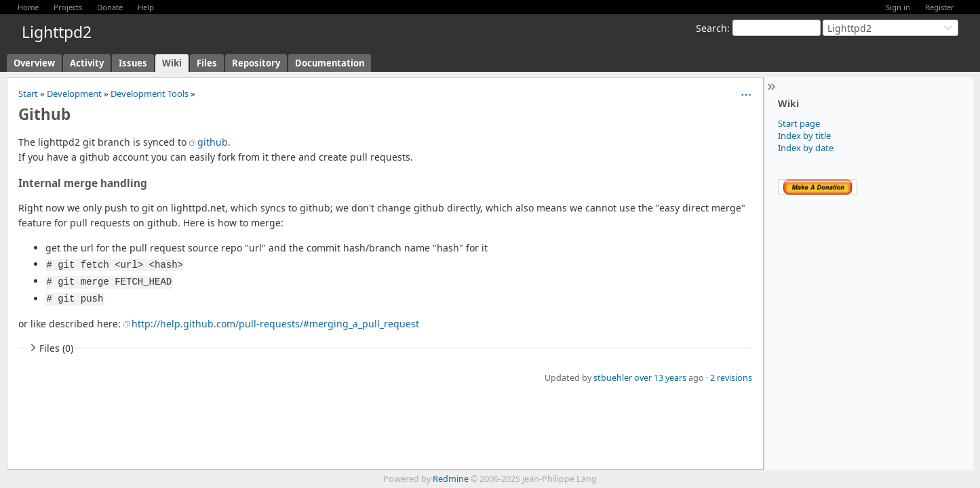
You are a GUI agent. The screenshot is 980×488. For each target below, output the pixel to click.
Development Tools (150, 94)
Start (28, 94)
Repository (256, 63)
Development (74, 94)
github (213, 142)
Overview (34, 63)
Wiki (172, 63)
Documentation (330, 63)
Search (711, 28)
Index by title (804, 136)
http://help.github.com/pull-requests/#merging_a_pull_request (275, 324)
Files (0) (50, 348)
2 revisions (731, 378)
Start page (799, 123)
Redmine (451, 479)
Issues (133, 63)
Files (207, 63)
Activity (87, 63)
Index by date (806, 148)
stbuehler (613, 378)
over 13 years (660, 378)
